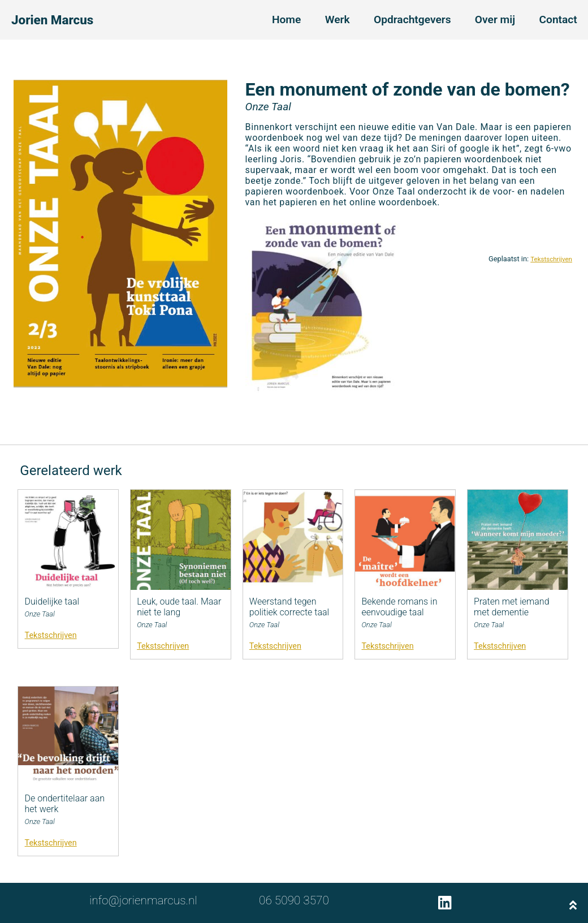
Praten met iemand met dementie (511, 607)
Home (286, 20)
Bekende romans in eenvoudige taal (399, 607)
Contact (558, 20)
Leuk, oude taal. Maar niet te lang (179, 607)
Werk (338, 20)
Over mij (495, 20)
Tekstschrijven (551, 259)
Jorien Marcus (52, 20)
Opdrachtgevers (412, 20)
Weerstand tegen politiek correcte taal (289, 607)
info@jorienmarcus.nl (143, 900)
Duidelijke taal (52, 601)
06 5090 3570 (294, 900)
